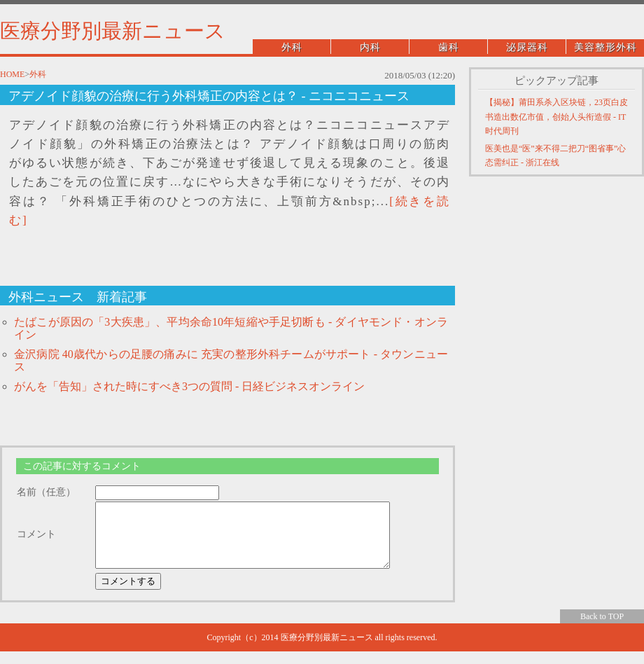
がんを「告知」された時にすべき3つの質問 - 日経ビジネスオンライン (189, 386)
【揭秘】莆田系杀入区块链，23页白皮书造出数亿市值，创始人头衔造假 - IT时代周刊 (556, 117)
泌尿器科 (527, 47)
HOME (12, 74)
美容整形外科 (605, 47)
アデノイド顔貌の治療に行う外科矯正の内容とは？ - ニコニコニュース (209, 96)
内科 (370, 47)
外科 (292, 47)
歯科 (449, 47)
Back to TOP (602, 629)
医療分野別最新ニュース (113, 31)
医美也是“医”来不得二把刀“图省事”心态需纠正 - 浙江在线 (555, 155)
